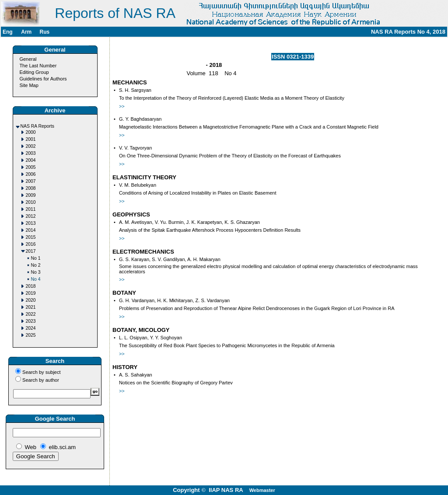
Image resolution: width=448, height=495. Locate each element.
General (28, 59)
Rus (44, 32)
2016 (31, 244)
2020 (31, 300)
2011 (31, 209)
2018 (31, 286)
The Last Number (38, 66)
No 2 (36, 265)
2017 (31, 251)
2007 (31, 181)
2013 (31, 223)
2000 (31, 132)
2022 (31, 314)
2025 (31, 335)
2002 (31, 146)
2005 (31, 167)
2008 (31, 188)
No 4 (36, 279)
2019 (31, 293)
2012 (31, 216)
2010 (31, 202)
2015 (31, 237)
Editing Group (34, 72)
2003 (31, 153)
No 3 (36, 272)
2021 (31, 307)
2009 (31, 195)
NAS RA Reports (37, 126)
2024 (31, 328)
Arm (26, 32)
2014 (31, 230)
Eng (8, 32)
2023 (31, 321)
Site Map (29, 85)
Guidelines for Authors (43, 79)
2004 (31, 160)
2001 (31, 139)
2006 (31, 174)
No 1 (36, 258)
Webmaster (262, 490)
